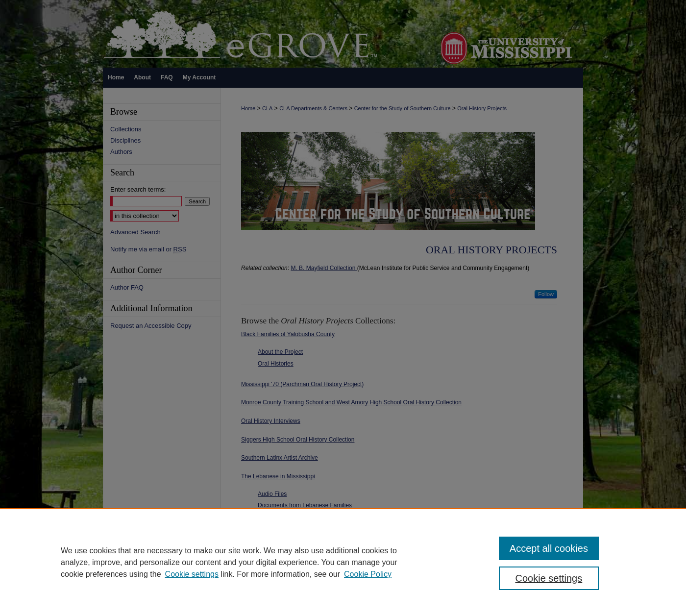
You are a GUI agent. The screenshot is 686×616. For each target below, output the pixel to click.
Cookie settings (192, 574)
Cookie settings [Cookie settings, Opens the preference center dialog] (549, 578)
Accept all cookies (549, 548)
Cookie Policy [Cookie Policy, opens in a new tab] (368, 574)
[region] (343, 562)
